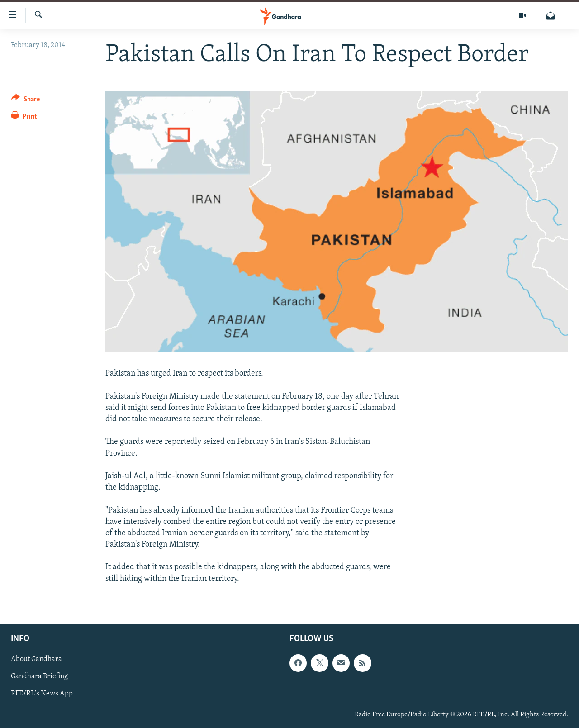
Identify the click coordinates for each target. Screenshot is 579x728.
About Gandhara (36, 659)
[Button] (26, 101)
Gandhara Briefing (39, 676)
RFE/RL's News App (42, 694)
